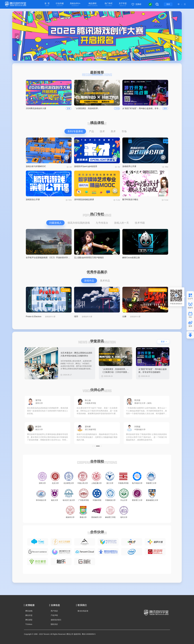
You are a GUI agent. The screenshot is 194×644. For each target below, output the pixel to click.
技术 (102, 131)
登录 (168, 4)
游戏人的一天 (121, 223)
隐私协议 (54, 624)
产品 (91, 131)
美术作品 (105, 281)
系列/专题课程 (75, 131)
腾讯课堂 (29, 620)
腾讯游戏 (29, 611)
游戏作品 (89, 281)
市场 (124, 131)
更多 (164, 342)
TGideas (29, 624)
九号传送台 (102, 223)
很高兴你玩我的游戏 (79, 223)
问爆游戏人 (55, 223)
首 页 (47, 4)
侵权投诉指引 (56, 620)
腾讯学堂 (29, 615)
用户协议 (54, 611)
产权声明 (54, 615)
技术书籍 (140, 223)
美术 (113, 131)
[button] (94, 58)
